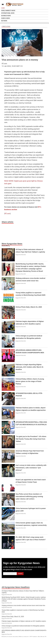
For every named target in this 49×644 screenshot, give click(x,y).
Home (3, 8)
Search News (6, 18)
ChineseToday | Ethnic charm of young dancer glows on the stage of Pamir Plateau (30, 381)
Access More (5, 246)
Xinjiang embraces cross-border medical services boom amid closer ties (23, 605)
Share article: (8, 222)
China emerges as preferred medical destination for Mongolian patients (23, 626)
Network (4, 21)
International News (8, 13)
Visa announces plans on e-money (20, 60)
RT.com (7, 214)
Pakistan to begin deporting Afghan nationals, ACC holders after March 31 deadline (29, 367)
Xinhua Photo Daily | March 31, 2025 (29, 307)
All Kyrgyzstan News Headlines (16, 587)
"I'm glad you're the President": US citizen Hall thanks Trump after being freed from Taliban (31, 439)
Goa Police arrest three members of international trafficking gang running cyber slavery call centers (29, 496)
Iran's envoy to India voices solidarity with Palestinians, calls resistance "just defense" (31, 468)
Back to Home (6, 26)
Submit (20, 574)
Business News (6, 16)
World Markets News (8, 11)
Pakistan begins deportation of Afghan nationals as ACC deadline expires (24, 621)
